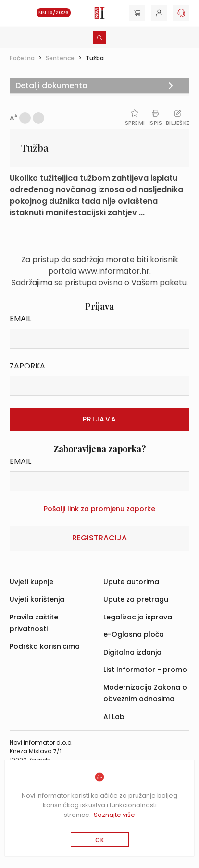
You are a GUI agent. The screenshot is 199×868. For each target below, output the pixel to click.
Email (20, 319)
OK (100, 840)
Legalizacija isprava (138, 617)
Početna (22, 58)
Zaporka (27, 366)
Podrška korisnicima (45, 646)
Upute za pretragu (136, 599)
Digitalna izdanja (132, 652)
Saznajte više (114, 815)
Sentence (60, 58)
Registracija (99, 538)
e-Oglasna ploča (134, 634)
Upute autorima (131, 582)
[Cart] (137, 13)
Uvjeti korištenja (37, 599)
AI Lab (114, 717)
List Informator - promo (145, 670)
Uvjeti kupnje (31, 582)
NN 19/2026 (54, 13)
